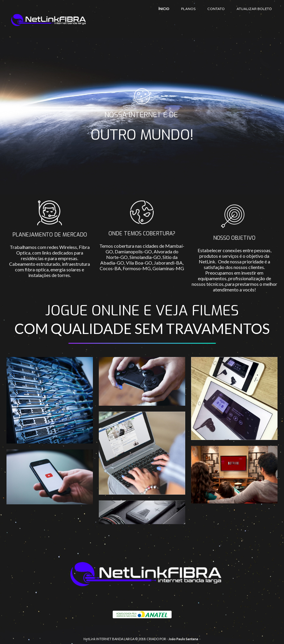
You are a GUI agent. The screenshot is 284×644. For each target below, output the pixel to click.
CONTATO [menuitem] (216, 9)
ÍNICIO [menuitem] (164, 9)
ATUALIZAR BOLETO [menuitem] (254, 9)
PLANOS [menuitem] (188, 9)
